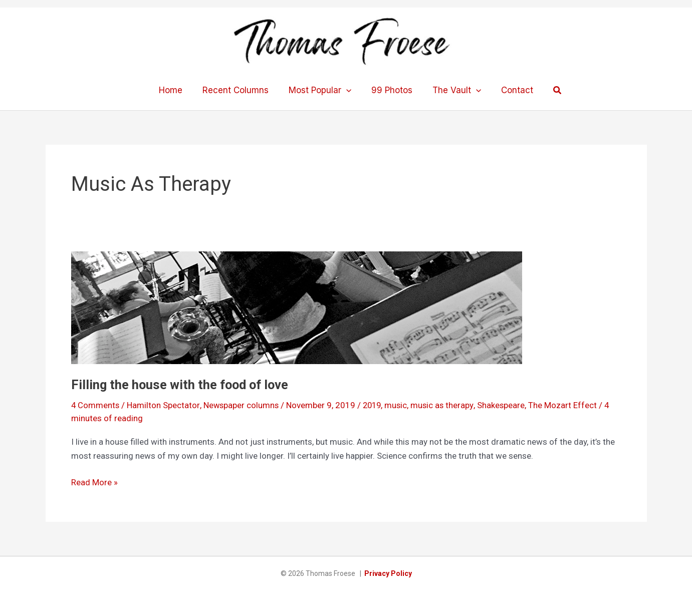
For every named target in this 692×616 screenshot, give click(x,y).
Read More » (94, 482)
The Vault (452, 90)
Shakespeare (506, 405)
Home (178, 90)
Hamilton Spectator (164, 405)
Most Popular (321, 90)
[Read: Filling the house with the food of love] (297, 307)
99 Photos (390, 90)
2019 (375, 405)
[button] (549, 90)
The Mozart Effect (568, 405)
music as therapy (447, 405)
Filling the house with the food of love (182, 385)
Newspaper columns (242, 405)
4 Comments (96, 405)
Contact (510, 90)
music (400, 405)
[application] (348, 90)
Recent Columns (240, 90)
